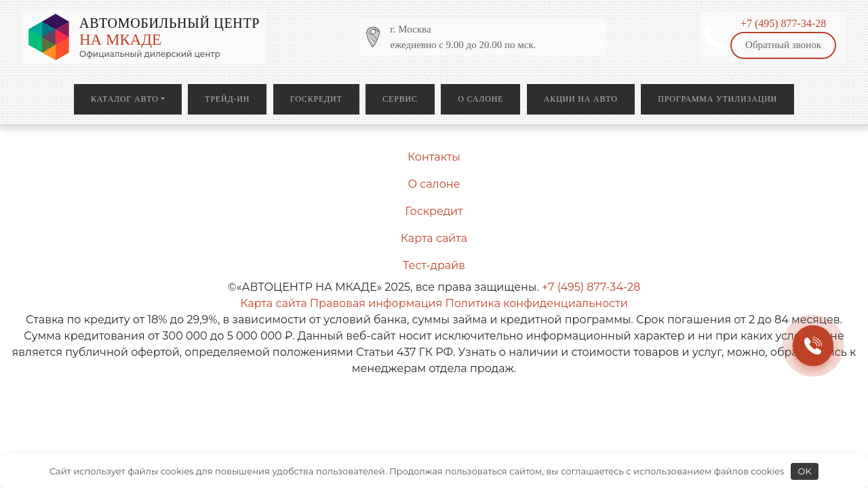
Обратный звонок (783, 45)
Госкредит (316, 99)
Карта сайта (434, 238)
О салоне (480, 99)
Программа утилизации (717, 99)
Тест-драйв (434, 265)
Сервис (400, 99)
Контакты (434, 157)
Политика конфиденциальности (536, 303)
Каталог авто (125, 99)
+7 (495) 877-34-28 (783, 23)
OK (805, 471)
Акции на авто (581, 99)
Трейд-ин (227, 99)
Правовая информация (376, 303)
